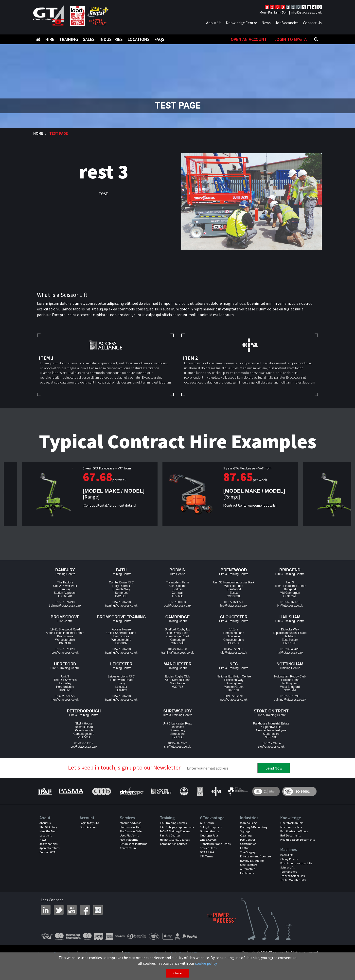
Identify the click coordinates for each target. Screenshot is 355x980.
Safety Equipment (211, 827)
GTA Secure (207, 823)
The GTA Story (48, 827)
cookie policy (206, 963)
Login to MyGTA (291, 39)
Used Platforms (129, 835)
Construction (248, 844)
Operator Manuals (292, 823)
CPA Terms (206, 856)
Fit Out (244, 848)
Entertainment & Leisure (255, 856)
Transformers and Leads (215, 844)
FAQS (160, 39)
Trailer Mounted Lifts (293, 880)
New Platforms (129, 840)
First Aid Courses (170, 835)
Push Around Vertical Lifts (296, 863)
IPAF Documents (291, 835)
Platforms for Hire (131, 827)
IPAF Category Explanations (177, 827)
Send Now (274, 768)
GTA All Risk (207, 852)
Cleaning (246, 835)
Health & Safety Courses (175, 840)
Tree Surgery (248, 852)
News (266, 23)
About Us (214, 23)
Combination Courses (173, 844)
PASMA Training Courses (175, 831)
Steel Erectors (248, 865)
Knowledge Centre (241, 23)
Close (177, 973)
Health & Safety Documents (298, 840)
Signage (245, 831)
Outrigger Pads (209, 835)
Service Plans (208, 848)
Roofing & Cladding (252, 860)
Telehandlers (289, 872)
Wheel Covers (208, 840)
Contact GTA (47, 852)
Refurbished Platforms (133, 844)
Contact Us (312, 23)
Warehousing (248, 823)
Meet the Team (49, 831)
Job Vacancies (287, 23)
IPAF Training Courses (173, 823)
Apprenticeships (49, 848)
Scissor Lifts (287, 867)
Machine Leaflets (291, 827)
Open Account (89, 827)
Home (38, 133)
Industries (111, 39)
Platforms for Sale (131, 831)
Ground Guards (210, 831)
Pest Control (248, 840)
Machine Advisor (130, 823)
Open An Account (249, 39)
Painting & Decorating (254, 827)
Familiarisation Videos (294, 831)
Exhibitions (247, 873)
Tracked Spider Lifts (293, 876)
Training (69, 39)
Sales (89, 39)
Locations (139, 39)
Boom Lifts (287, 855)
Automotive (248, 869)
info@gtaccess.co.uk (306, 12)
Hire (50, 39)
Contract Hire (128, 848)
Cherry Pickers (289, 859)
